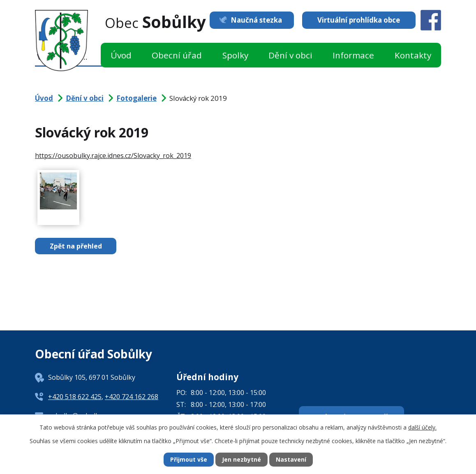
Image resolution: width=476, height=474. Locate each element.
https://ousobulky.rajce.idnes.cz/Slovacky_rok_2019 (113, 156)
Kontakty (413, 55)
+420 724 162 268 (132, 397)
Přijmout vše (189, 460)
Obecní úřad (177, 55)
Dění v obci (290, 55)
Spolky (235, 55)
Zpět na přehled (76, 246)
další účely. (422, 427)
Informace (353, 55)
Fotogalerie (136, 98)
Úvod (121, 55)
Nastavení (291, 460)
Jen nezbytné (241, 460)
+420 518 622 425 (75, 397)
